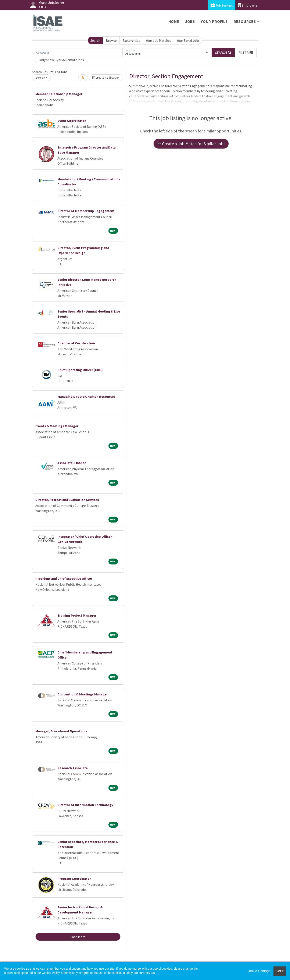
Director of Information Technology (85, 805)
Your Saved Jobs (188, 40)
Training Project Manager (77, 615)
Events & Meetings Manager (57, 426)
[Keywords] (78, 53)
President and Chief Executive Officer (64, 578)
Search (95, 40)
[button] (246, 53)
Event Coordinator (72, 121)
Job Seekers (222, 5)
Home (174, 22)
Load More (78, 937)
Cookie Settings (258, 971)
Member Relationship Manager (59, 94)
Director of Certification (76, 343)
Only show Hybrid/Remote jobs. (62, 60)
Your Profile (214, 22)
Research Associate (73, 768)
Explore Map (131, 40)
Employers (248, 5)
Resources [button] (245, 22)
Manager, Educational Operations (61, 731)
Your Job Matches (159, 40)
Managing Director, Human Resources (86, 396)
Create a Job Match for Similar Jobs (191, 144)
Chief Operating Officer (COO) (80, 370)
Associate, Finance (72, 463)
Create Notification (106, 78)
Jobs (190, 22)
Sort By (40, 78)
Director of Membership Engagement (86, 211)
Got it (280, 971)
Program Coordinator (74, 879)
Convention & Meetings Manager (83, 694)
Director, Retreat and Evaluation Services (67, 500)
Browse (111, 40)
